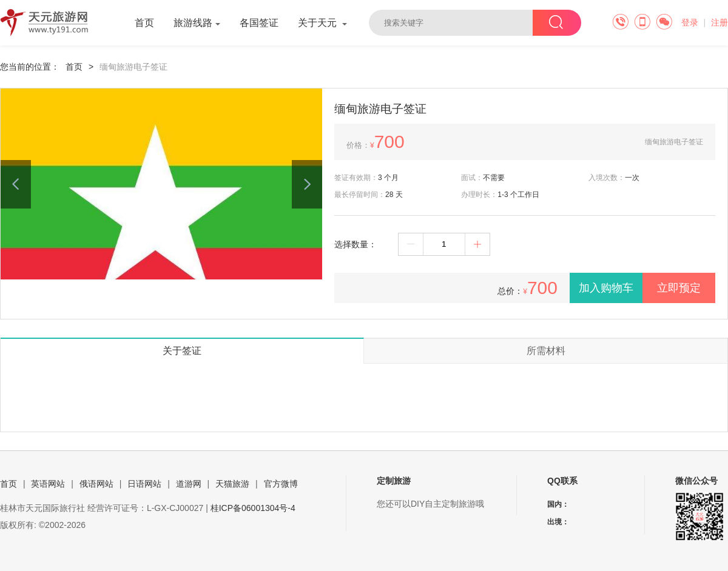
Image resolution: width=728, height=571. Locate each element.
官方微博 (281, 484)
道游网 (189, 484)
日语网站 (144, 484)
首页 (144, 23)
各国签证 (259, 23)
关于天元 (322, 23)
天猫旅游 (232, 484)
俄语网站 (96, 484)
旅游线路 (197, 23)
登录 (690, 22)
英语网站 (48, 484)
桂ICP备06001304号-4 (253, 508)
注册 (720, 22)
